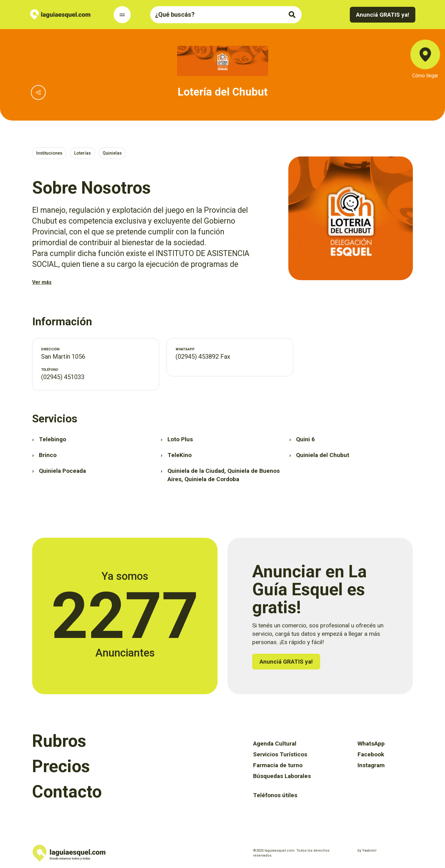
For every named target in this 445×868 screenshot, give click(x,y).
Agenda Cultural (275, 744)
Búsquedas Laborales (282, 776)
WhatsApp (371, 744)
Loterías (83, 153)
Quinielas (112, 153)
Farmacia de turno (278, 765)
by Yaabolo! (367, 851)
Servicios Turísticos (280, 754)
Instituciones (49, 153)
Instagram (371, 765)
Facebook (371, 754)
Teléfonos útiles (275, 795)
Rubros (59, 741)
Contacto (67, 792)
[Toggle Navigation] (122, 15)
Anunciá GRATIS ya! (383, 15)
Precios (61, 766)
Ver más (42, 282)
